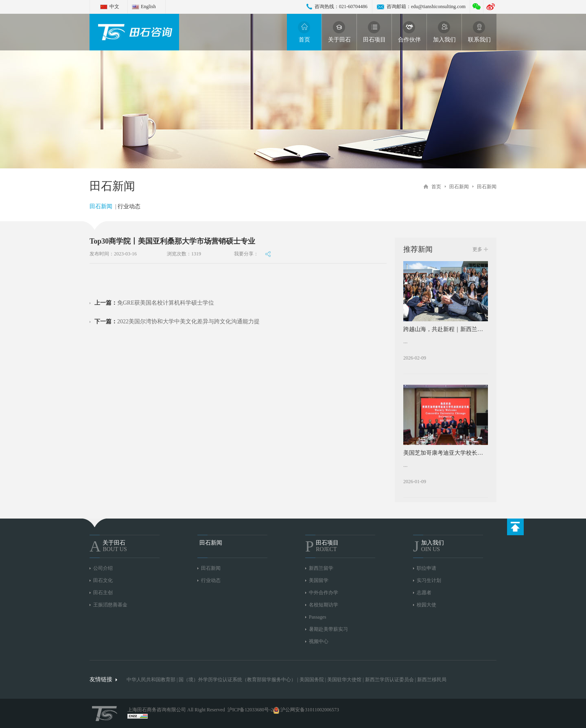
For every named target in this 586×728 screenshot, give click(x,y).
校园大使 (426, 605)
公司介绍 (103, 568)
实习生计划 (429, 580)
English (148, 7)
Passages (318, 617)
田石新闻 (459, 187)
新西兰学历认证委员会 (389, 680)
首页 (304, 32)
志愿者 (424, 593)
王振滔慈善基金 (110, 605)
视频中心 (319, 641)
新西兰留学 (321, 568)
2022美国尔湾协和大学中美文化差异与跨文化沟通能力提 (177, 321)
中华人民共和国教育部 (151, 680)
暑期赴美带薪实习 (328, 629)
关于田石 (339, 32)
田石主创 (103, 593)
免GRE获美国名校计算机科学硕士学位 (154, 303)
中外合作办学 (324, 593)
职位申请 (426, 568)
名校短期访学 (324, 605)
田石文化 (103, 580)
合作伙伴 (409, 32)
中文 (114, 7)
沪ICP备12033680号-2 (250, 710)
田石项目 (374, 32)
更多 (477, 249)
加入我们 (444, 32)
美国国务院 (312, 680)
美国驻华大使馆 (344, 680)
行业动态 (129, 206)
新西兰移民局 (432, 680)
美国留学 (319, 580)
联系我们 (479, 32)
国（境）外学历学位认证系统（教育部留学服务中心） (237, 680)
